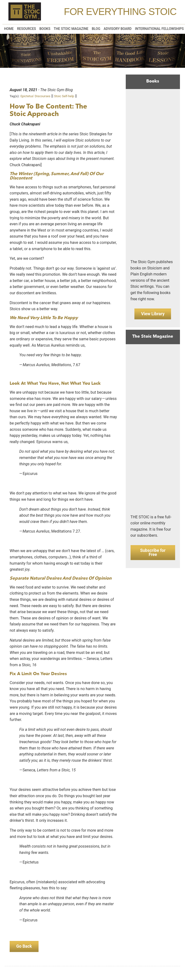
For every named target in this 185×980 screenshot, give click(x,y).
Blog (96, 29)
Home (9, 29)
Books (45, 29)
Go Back (25, 947)
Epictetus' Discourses (35, 96)
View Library (153, 314)
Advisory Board (118, 29)
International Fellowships (159, 29)
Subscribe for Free (153, 555)
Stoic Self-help (64, 96)
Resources (27, 29)
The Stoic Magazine (71, 29)
